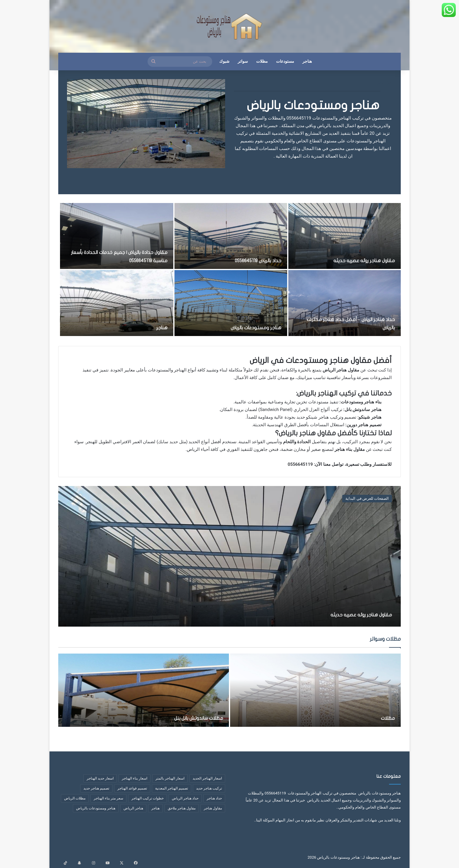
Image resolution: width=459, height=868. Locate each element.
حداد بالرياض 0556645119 (250, 260)
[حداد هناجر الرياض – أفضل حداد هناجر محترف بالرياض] (345, 303)
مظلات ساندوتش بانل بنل (186, 718)
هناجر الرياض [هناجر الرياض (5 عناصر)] (133, 808)
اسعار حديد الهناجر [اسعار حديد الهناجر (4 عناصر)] (100, 778)
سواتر (243, 61)
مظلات (262, 61)
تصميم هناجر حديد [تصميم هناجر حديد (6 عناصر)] (96, 788)
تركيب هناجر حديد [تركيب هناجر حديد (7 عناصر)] (209, 788)
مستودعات (285, 61)
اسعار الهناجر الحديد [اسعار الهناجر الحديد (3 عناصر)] (207, 778)
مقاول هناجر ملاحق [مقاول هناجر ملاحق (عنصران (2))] (182, 808)
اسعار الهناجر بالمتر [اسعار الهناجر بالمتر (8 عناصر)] (170, 778)
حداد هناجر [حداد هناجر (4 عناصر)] (214, 798)
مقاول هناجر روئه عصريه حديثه (355, 260)
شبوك (224, 61)
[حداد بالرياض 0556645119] (231, 236)
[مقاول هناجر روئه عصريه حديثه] (345, 236)
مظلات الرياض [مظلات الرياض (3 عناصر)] (75, 798)
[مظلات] (315, 690)
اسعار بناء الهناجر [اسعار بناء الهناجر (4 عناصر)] (135, 778)
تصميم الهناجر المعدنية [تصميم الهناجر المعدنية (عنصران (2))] (172, 788)
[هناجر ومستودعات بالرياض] (231, 303)
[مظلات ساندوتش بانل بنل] (144, 690)
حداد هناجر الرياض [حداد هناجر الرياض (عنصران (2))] (185, 798)
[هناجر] (117, 303)
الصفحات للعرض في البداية (367, 498)
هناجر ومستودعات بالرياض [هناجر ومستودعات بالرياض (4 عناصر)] (96, 808)
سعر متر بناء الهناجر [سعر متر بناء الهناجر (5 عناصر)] (108, 798)
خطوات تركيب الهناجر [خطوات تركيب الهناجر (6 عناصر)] (148, 798)
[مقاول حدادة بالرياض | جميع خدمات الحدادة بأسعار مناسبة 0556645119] (117, 236)
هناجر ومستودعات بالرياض (313, 105)
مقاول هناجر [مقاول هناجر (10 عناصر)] (213, 808)
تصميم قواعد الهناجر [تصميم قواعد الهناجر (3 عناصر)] (132, 788)
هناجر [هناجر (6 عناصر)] (155, 808)
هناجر (307, 61)
